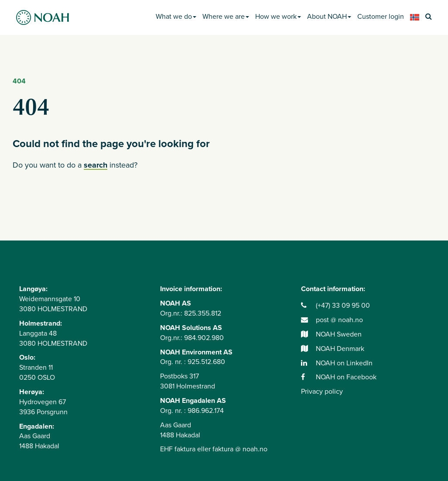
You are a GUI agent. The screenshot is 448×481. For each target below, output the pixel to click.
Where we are (226, 17)
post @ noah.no (332, 320)
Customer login (381, 17)
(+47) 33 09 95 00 (335, 306)
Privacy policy (322, 392)
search (96, 165)
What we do (176, 17)
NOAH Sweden (331, 334)
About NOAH (329, 17)
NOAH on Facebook (339, 377)
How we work (278, 17)
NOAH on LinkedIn (337, 363)
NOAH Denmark (333, 349)
